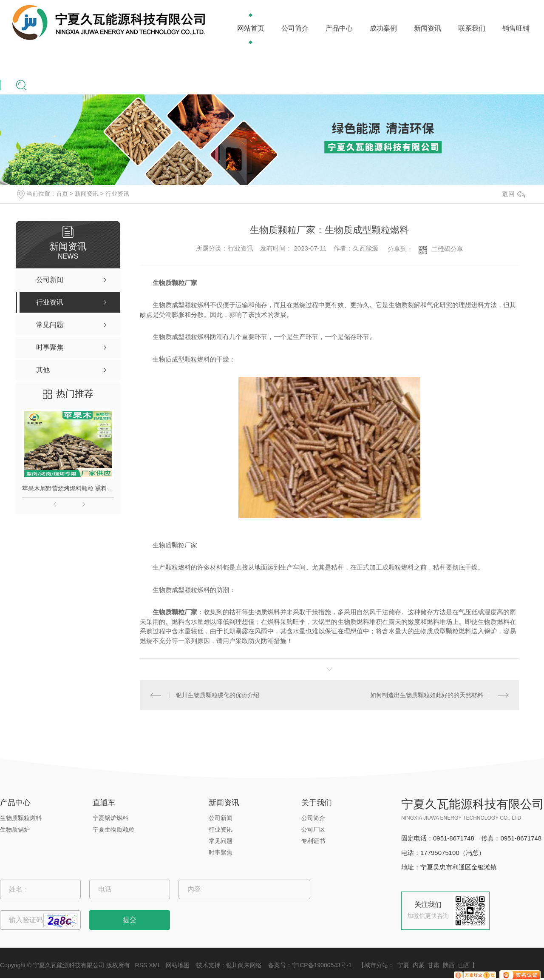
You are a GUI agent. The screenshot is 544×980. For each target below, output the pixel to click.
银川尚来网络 (244, 965)
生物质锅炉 (15, 829)
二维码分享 (447, 249)
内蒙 (419, 965)
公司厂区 (313, 829)
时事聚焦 (221, 852)
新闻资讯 (428, 28)
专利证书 (313, 841)
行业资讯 (117, 194)
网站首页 (251, 28)
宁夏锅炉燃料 (110, 818)
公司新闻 (221, 818)
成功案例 (383, 28)
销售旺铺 (516, 28)
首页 (62, 194)
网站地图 (178, 965)
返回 (513, 194)
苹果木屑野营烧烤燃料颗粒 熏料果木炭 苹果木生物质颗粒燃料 (68, 488)
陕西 (449, 965)
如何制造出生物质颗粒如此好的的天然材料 (427, 695)
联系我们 (472, 28)
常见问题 (221, 841)
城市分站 (376, 965)
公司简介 (295, 28)
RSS (141, 965)
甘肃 (433, 965)
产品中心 (339, 28)
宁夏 (403, 965)
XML (155, 965)
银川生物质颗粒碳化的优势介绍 (218, 695)
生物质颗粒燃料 (21, 818)
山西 (464, 965)
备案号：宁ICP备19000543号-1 (310, 965)
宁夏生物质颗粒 (113, 829)
